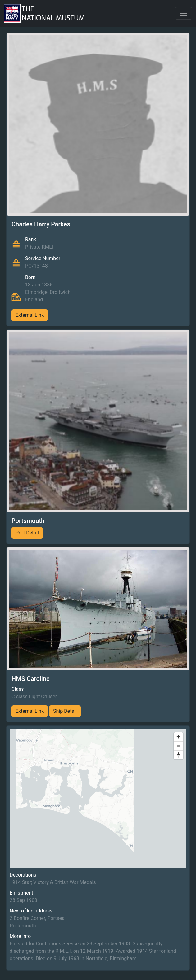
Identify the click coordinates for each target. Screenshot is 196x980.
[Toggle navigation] (184, 13)
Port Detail (27, 533)
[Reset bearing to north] (178, 755)
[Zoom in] (178, 737)
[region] (98, 799)
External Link (30, 315)
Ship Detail (65, 711)
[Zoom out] (178, 746)
